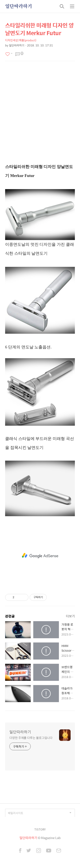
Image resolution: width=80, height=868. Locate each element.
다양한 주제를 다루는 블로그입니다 (31, 738)
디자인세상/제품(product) (21, 40)
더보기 (70, 616)
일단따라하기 (19, 6)
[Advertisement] (40, 112)
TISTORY (40, 829)
